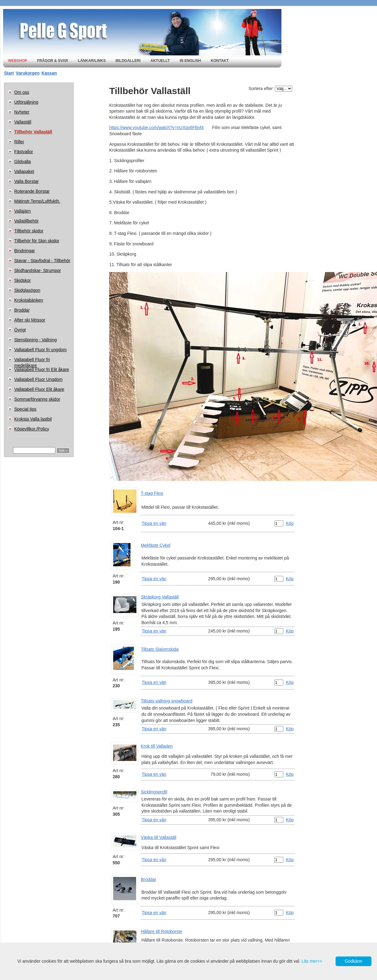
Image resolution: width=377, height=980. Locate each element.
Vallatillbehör (26, 221)
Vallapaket (24, 171)
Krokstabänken (29, 300)
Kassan (49, 73)
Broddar (22, 310)
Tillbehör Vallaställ (33, 132)
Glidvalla (23, 162)
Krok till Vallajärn (157, 746)
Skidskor (23, 280)
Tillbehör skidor (29, 231)
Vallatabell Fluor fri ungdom (40, 350)
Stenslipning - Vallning (36, 340)
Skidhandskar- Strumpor (38, 270)
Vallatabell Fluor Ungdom (38, 379)
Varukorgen (28, 73)
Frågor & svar (53, 61)
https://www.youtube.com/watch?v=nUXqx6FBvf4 (156, 127)
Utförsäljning (26, 102)
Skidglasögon (27, 290)
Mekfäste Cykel (156, 545)
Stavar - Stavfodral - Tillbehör (42, 261)
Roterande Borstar (32, 191)
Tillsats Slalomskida (160, 649)
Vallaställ (23, 122)
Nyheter (22, 112)
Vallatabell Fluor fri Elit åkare (42, 369)
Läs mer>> (312, 961)
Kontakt (220, 61)
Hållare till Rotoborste (161, 931)
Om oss (22, 92)
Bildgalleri (128, 61)
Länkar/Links (92, 61)
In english (190, 61)
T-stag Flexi (152, 493)
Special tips (25, 409)
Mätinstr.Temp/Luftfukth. (37, 201)
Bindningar (25, 251)
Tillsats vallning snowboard (167, 701)
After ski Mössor (30, 320)
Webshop (18, 61)
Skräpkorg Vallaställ (160, 597)
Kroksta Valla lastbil (33, 419)
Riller (19, 142)
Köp (290, 523)
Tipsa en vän (154, 523)
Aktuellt (160, 61)
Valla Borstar (26, 181)
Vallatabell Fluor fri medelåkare (32, 361)
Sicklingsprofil (154, 792)
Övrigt (20, 330)
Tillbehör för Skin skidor (37, 241)
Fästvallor (24, 152)
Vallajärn (22, 211)
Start (9, 73)
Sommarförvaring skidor (37, 399)
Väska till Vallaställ (159, 837)
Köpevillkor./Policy (32, 429)
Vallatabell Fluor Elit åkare (39, 389)
